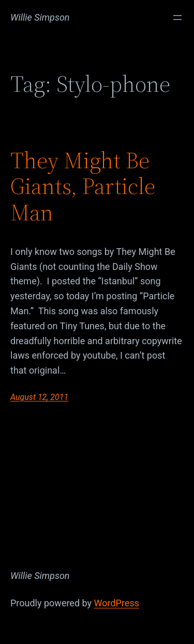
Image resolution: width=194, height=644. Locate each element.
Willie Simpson (40, 17)
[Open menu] (177, 18)
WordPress (117, 603)
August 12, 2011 (39, 397)
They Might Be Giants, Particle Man (83, 187)
